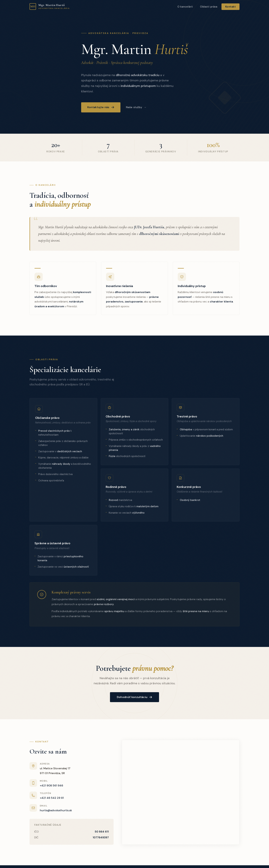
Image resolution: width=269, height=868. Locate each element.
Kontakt (230, 7)
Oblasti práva (209, 7)
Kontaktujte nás (101, 107)
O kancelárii (185, 7)
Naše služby (134, 107)
